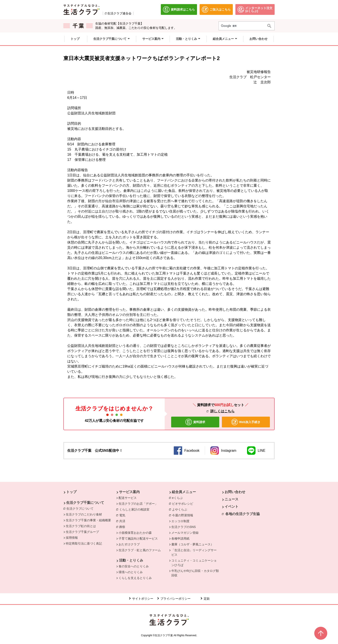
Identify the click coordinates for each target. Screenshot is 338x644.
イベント (232, 507)
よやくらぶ (181, 509)
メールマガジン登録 (185, 533)
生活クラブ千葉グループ (82, 532)
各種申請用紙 (180, 538)
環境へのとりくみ (131, 572)
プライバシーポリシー (175, 599)
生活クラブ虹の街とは (81, 526)
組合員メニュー (184, 492)
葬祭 (123, 527)
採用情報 (72, 538)
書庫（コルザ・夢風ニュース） (192, 544)
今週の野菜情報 (184, 515)
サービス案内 (129, 492)
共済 (123, 521)
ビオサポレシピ (184, 503)
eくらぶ (178, 498)
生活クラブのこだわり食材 (84, 514)
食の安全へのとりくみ (134, 566)
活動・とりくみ (131, 560)
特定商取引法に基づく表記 (84, 543)
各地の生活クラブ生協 (243, 514)
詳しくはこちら (222, 411)
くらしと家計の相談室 (135, 509)
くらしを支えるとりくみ (135, 578)
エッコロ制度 (180, 521)
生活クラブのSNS (184, 527)
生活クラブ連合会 (119, 13)
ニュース (232, 499)
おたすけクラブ (129, 544)
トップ (71, 492)
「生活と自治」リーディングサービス (194, 552)
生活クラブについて (81, 508)
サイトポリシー (143, 599)
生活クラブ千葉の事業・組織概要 (88, 520)
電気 (123, 515)
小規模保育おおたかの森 (135, 533)
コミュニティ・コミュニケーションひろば (194, 563)
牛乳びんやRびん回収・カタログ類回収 (195, 573)
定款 (207, 599)
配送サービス (128, 498)
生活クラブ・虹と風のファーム (140, 550)
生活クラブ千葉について (85, 503)
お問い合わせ (235, 492)
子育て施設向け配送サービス (138, 538)
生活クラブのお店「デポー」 (138, 504)
